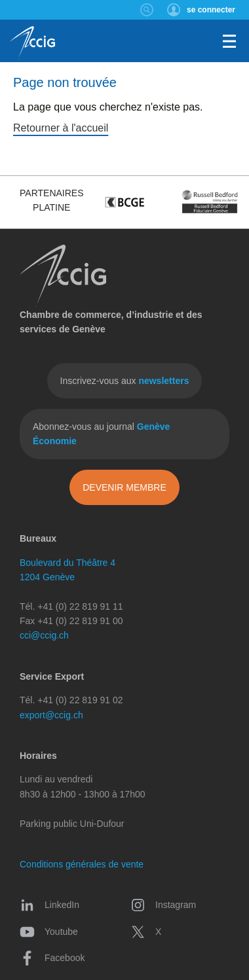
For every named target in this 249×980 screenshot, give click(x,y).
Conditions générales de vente (82, 864)
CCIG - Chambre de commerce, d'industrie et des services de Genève (32, 43)
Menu (229, 41)
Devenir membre (125, 487)
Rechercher (147, 10)
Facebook (52, 958)
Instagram (163, 905)
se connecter (211, 10)
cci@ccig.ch (44, 635)
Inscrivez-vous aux (125, 381)
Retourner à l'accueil (61, 128)
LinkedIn (49, 905)
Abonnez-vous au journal (101, 434)
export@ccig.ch (51, 715)
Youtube (49, 932)
